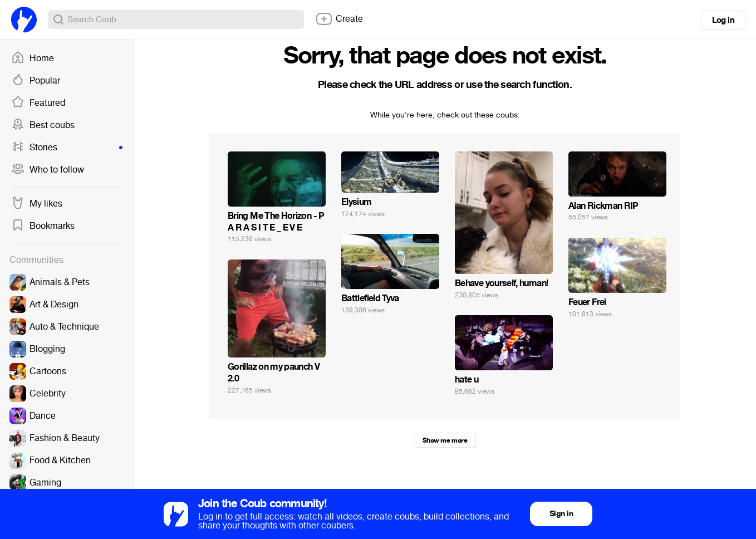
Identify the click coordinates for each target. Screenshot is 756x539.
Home (33, 58)
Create (339, 19)
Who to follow (48, 170)
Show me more (445, 440)
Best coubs (43, 125)
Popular (36, 81)
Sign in (561, 514)
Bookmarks (43, 226)
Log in (723, 20)
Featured (38, 103)
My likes (37, 204)
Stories (67, 148)
